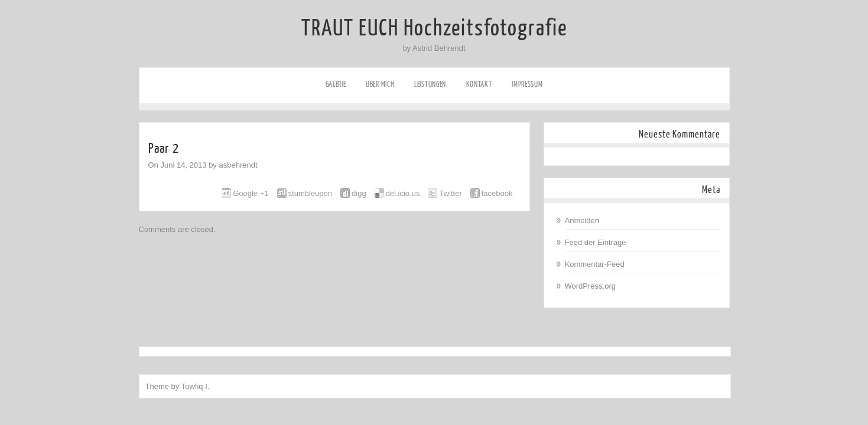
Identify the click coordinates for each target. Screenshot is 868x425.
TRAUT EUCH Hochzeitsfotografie (434, 28)
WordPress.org (590, 286)
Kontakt (479, 84)
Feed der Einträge (596, 242)
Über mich (380, 84)
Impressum (527, 84)
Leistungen (430, 84)
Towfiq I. (196, 386)
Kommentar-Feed (595, 264)
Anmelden (582, 220)
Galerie (336, 84)
